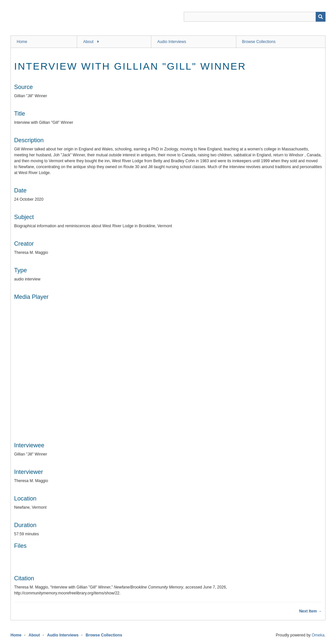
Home (22, 42)
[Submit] (321, 17)
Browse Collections (259, 42)
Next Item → (311, 611)
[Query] (255, 17)
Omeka (318, 635)
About (88, 42)
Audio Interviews (172, 42)
